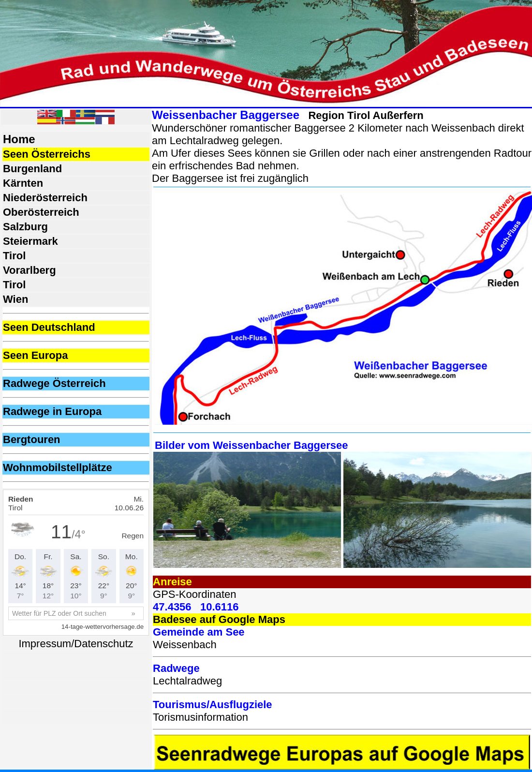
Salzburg (25, 227)
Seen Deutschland (49, 327)
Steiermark (30, 241)
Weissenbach (185, 645)
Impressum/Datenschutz (76, 644)
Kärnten (23, 183)
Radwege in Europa (52, 411)
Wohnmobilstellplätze (58, 468)
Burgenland (32, 169)
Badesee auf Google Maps (219, 619)
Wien (15, 299)
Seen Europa (35, 355)
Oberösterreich (41, 212)
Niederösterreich (45, 198)
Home (19, 139)
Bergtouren (32, 439)
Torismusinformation (200, 717)
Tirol (14, 256)
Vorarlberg (30, 270)
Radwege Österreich (54, 383)
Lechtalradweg (187, 681)
